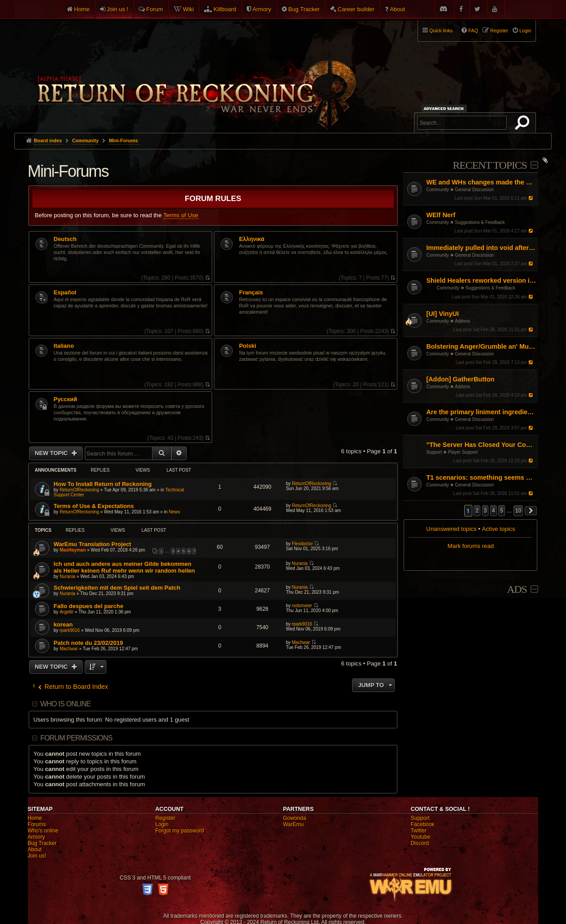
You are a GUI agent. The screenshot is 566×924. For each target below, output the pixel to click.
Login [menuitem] (525, 31)
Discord (420, 843)
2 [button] (477, 511)
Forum (155, 9)
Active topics (498, 529)
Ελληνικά (252, 239)
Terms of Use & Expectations (94, 506)
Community (438, 190)
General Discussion (474, 190)
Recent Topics (490, 165)
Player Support (463, 452)
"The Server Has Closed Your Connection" (481, 445)
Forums (37, 824)
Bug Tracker (304, 9)
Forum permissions (76, 738)
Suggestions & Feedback (480, 222)
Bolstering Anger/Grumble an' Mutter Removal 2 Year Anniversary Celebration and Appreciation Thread (481, 346)
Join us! (37, 856)
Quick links (441, 31)
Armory (262, 9)
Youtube (421, 837)
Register (165, 818)
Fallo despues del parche (89, 606)
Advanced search (445, 108)
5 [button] (502, 511)
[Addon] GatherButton (460, 379)
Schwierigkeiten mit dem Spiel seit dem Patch (117, 588)
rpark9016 (70, 630)
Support (434, 452)
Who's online (43, 831)
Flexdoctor (303, 544)
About (397, 9)
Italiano (64, 346)
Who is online (65, 704)
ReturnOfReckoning (79, 490)
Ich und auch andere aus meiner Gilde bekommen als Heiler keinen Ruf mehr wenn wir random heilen (124, 567)
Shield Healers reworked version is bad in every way (481, 280)
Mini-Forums (68, 171)
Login (162, 824)
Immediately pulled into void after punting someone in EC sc (481, 248)
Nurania (67, 576)
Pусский (65, 399)
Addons (462, 321)
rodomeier (302, 606)
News (174, 512)
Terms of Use (181, 215)
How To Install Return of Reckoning (103, 484)
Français (251, 293)
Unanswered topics (451, 529)
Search (524, 124)
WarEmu (293, 824)
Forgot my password (180, 831)
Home (82, 9)
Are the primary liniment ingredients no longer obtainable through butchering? (481, 412)
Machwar (69, 649)
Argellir (67, 612)
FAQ (473, 31)
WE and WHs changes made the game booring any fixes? (481, 182)
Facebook (423, 824)
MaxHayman (73, 550)
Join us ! (118, 9)
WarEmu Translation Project (93, 544)
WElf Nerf (441, 215)
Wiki (189, 9)
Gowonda (294, 818)
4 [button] (494, 511)
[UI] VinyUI (442, 314)
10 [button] (518, 511)
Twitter (419, 831)
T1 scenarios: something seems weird (481, 477)
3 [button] (485, 511)
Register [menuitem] (499, 31)
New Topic (52, 453)
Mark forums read (471, 546)
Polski (248, 346)
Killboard (225, 9)
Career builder (356, 9)
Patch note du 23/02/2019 (89, 643)
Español (65, 293)
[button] (531, 511)
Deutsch (65, 239)
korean (63, 624)
